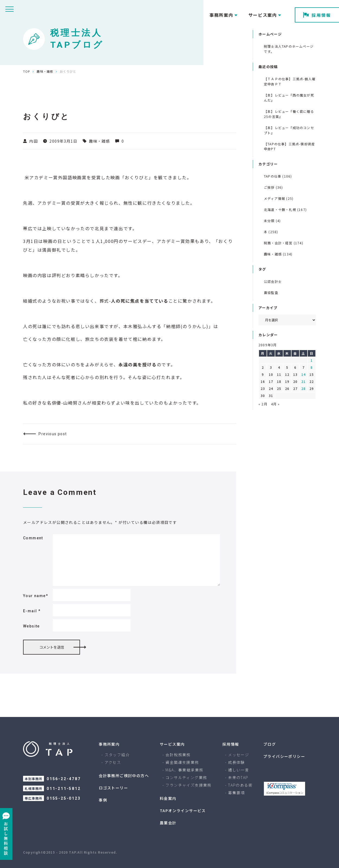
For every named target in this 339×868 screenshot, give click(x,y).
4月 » (275, 404)
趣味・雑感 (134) (278, 254)
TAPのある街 (240, 785)
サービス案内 (172, 744)
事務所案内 (109, 744)
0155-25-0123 (64, 798)
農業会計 (168, 823)
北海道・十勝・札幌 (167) (285, 209)
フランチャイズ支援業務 (188, 785)
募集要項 (236, 793)
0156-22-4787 (64, 779)
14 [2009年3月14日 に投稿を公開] (303, 374)
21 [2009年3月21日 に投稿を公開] (303, 381)
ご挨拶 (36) (274, 187)
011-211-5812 (64, 789)
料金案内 (168, 798)
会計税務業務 (178, 755)
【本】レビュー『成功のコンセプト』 (289, 130)
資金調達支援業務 (182, 762)
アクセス (113, 762)
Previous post (53, 434)
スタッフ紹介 (117, 755)
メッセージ (239, 755)
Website (31, 626)
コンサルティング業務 (186, 777)
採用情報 (317, 15)
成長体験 (236, 762)
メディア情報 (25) (279, 198)
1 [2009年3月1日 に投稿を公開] (312, 360)
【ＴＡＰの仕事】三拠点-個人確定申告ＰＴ (290, 81)
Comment (33, 538)
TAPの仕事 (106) (278, 176)
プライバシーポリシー (284, 756)
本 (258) (271, 232)
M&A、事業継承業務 (184, 770)
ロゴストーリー (113, 788)
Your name (36, 596)
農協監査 (271, 292)
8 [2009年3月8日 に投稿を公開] (312, 367)
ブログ (270, 744)
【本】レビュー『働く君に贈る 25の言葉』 (289, 114)
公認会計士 (273, 281)
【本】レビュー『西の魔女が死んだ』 (289, 98)
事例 (103, 800)
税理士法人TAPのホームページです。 (289, 49)
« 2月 (263, 404)
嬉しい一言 (239, 770)
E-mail (32, 611)
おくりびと (137, 177)
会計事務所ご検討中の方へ (124, 776)
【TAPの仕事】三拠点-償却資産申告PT (289, 146)
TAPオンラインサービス (183, 811)
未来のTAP (238, 777)
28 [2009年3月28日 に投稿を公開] (303, 388)
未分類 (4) (272, 221)
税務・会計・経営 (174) (284, 243)
